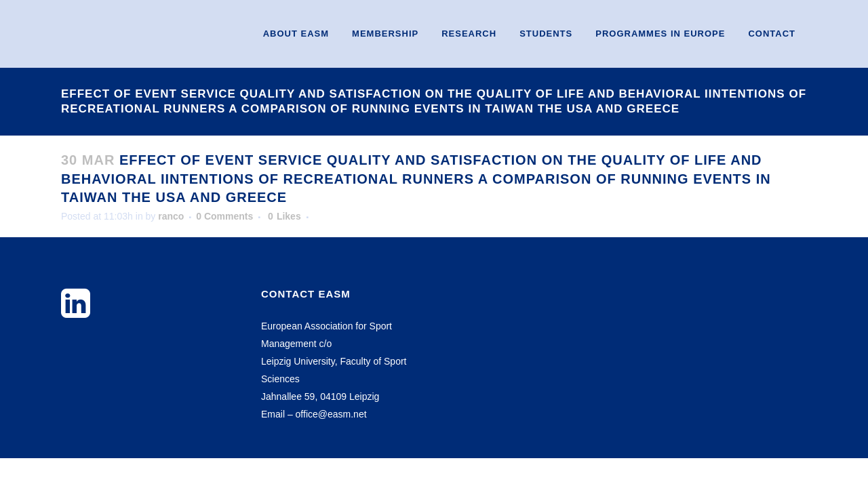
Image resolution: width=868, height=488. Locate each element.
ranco (171, 216)
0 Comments (224, 216)
